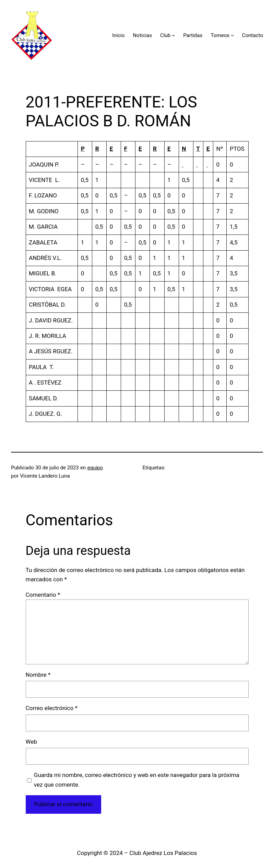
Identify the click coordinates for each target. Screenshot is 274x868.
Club (165, 35)
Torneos (220, 35)
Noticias (143, 35)
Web (32, 742)
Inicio (118, 35)
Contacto (253, 35)
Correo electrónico (52, 708)
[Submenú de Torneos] (232, 35)
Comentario (43, 595)
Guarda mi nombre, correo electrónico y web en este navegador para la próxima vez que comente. (137, 780)
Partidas (193, 35)
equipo (95, 468)
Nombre (38, 675)
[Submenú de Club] (173, 35)
